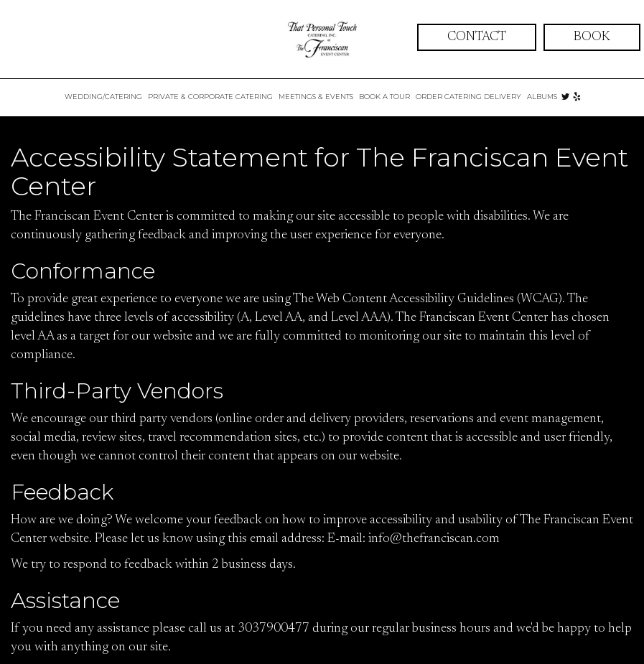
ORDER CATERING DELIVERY (468, 97)
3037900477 (274, 629)
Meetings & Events (316, 97)
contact (477, 37)
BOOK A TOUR (384, 97)
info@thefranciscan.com (434, 539)
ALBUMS (542, 97)
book (592, 37)
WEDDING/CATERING (103, 97)
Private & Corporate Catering (210, 97)
